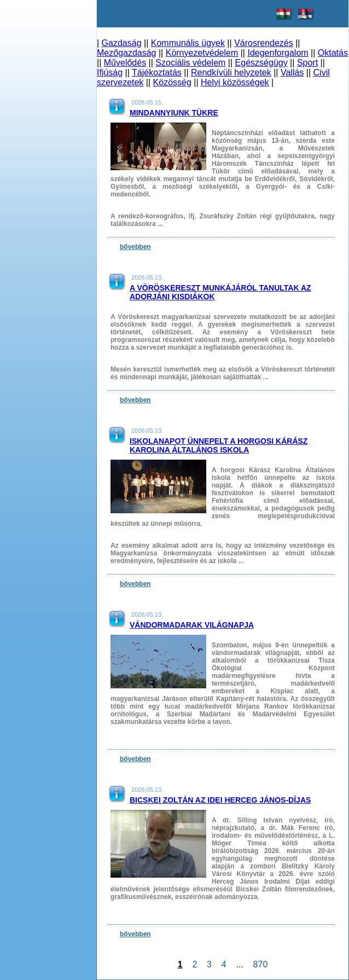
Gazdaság (122, 43)
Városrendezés (264, 43)
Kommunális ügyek (188, 43)
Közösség (172, 82)
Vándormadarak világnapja (192, 625)
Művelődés (125, 63)
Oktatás (333, 53)
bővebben (135, 247)
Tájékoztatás (157, 73)
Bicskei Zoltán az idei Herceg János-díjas (220, 800)
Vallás (292, 73)
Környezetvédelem (202, 53)
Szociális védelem (190, 63)
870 (260, 964)
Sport (307, 63)
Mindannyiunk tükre (174, 113)
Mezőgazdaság (127, 53)
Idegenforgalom (278, 53)
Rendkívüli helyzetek (231, 73)
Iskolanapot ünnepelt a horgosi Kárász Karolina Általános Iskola (219, 445)
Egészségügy (261, 63)
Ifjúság (110, 73)
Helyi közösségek (235, 82)
